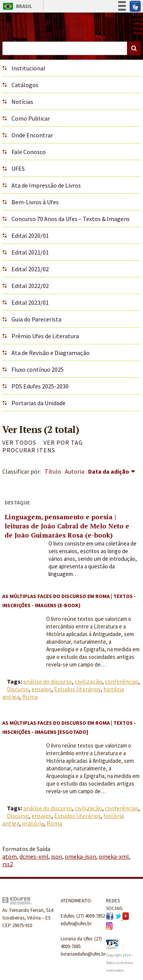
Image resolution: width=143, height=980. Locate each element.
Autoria (75, 471)
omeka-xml (114, 856)
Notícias (22, 102)
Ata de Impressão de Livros (46, 185)
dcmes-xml (34, 856)
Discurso (18, 689)
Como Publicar (31, 118)
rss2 (8, 864)
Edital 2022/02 (30, 286)
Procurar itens (29, 450)
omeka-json (80, 856)
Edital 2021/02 (30, 269)
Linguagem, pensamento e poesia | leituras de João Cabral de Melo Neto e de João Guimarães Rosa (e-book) (67, 526)
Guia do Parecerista (36, 319)
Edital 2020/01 (30, 235)
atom (10, 856)
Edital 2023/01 (30, 302)
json (57, 856)
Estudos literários (77, 689)
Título (53, 471)
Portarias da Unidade (39, 403)
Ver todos (19, 442)
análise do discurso (48, 681)
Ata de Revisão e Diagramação (51, 353)
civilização (88, 681)
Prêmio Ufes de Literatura (45, 336)
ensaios (42, 689)
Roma (30, 697)
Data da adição (109, 471)
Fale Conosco (29, 152)
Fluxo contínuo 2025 (38, 369)
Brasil (16, 6)
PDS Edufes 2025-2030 (40, 386)
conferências (122, 681)
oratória (33, 823)
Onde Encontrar (32, 135)
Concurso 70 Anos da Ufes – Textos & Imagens (71, 219)
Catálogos (25, 85)
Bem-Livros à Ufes (35, 202)
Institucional (28, 68)
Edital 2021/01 (30, 252)
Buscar (134, 48)
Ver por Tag (63, 442)
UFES (18, 169)
